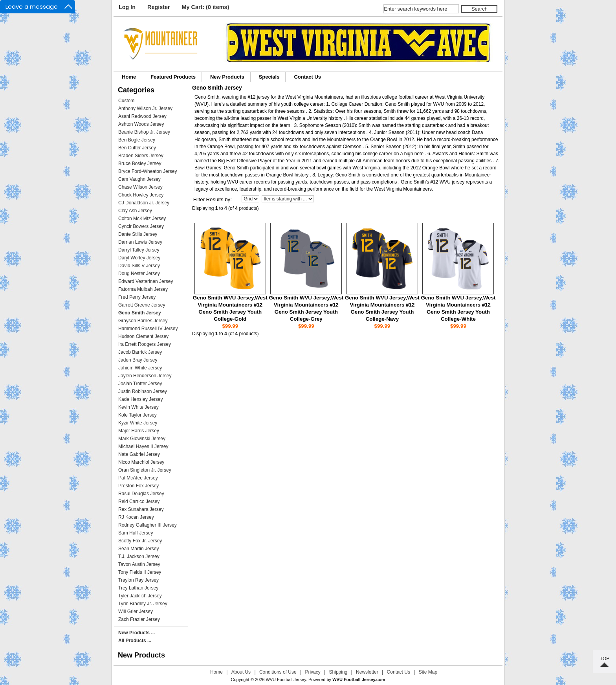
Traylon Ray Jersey (138, 580)
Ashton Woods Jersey (141, 124)
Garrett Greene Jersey (142, 305)
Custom (126, 101)
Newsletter (367, 672)
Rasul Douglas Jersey (141, 494)
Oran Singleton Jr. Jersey (145, 470)
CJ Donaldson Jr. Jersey (144, 203)
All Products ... (135, 641)
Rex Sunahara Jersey (141, 509)
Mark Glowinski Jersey (142, 439)
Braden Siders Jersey (141, 156)
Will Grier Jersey (136, 612)
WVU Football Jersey (286, 679)
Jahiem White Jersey (140, 368)
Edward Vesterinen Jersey (146, 281)
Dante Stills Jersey (138, 234)
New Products (227, 77)
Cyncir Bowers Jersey (141, 226)
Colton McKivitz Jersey (142, 219)
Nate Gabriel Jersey (139, 454)
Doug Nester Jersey (139, 274)
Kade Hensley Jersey (140, 399)
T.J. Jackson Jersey (139, 556)
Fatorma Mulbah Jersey (143, 289)
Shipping (338, 672)
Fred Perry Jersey (137, 297)
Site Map (428, 672)
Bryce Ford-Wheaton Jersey (148, 171)
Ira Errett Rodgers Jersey (145, 344)
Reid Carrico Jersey (139, 501)
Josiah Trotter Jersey (140, 384)
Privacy (313, 672)
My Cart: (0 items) (206, 7)
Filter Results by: (213, 199)
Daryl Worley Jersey (139, 258)
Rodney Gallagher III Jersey (148, 525)
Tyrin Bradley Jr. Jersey (143, 604)
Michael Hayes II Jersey (143, 446)
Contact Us (307, 77)
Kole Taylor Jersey (137, 415)
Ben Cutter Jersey (137, 148)
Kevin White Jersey (138, 407)
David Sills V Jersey (139, 266)
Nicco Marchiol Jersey (141, 462)
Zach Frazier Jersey (139, 619)
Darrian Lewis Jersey (140, 242)
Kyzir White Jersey (138, 423)
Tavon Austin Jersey (139, 564)
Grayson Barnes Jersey (143, 321)
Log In (127, 7)
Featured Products (173, 77)
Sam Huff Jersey (136, 533)
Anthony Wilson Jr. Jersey (145, 108)
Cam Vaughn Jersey (139, 179)
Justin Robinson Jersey (143, 391)
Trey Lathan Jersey (138, 588)
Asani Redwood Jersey (142, 116)
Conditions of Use (278, 672)
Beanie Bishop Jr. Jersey (144, 132)
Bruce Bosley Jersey (140, 163)
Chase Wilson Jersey (140, 187)
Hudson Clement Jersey (143, 336)
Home (129, 77)
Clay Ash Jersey (135, 211)
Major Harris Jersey (139, 431)
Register (159, 7)
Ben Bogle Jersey (137, 140)
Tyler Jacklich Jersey (140, 596)
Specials (269, 77)
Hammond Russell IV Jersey (148, 329)
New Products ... (137, 633)
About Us (241, 672)
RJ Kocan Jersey (136, 517)
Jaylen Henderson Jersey (145, 376)
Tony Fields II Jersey (140, 572)
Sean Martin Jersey (138, 549)
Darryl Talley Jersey (139, 250)
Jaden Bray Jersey (138, 360)
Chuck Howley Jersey (141, 195)
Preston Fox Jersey (138, 486)
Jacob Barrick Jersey (140, 352)
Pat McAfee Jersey (138, 478)
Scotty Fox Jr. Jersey (140, 541)
